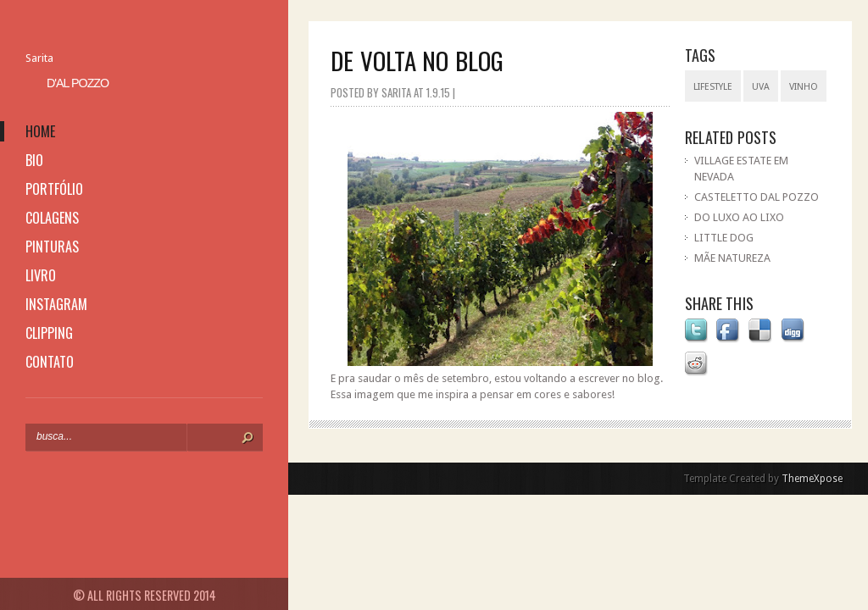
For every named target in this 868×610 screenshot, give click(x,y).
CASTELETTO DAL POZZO (757, 197)
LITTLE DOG (724, 238)
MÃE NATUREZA (732, 258)
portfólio (54, 189)
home (40, 131)
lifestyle (713, 87)
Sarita (39, 58)
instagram (56, 304)
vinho (804, 87)
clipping (49, 333)
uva (761, 87)
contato (50, 362)
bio (34, 160)
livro (41, 275)
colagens (52, 218)
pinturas (52, 247)
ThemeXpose (812, 479)
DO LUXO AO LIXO (739, 217)
